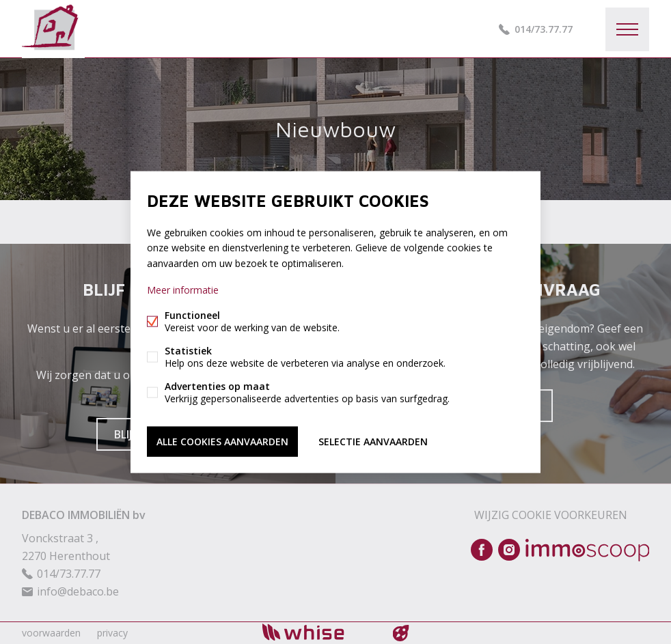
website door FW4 (401, 633)
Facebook (482, 550)
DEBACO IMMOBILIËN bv (84, 515)
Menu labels (627, 29)
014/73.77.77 (544, 29)
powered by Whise (319, 632)
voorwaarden (51, 633)
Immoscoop (587, 550)
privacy (112, 633)
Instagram (509, 550)
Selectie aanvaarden (373, 441)
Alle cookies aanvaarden (222, 441)
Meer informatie (183, 289)
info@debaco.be (78, 591)
